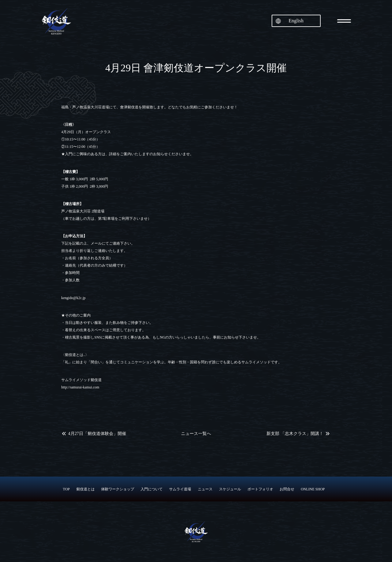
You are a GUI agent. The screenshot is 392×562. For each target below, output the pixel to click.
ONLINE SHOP (313, 489)
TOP (66, 489)
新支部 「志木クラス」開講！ (295, 434)
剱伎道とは (85, 489)
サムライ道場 (180, 489)
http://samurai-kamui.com (80, 387)
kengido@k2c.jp (73, 298)
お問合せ (287, 489)
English (296, 21)
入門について (152, 489)
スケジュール (230, 489)
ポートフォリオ (260, 489)
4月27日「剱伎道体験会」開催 (97, 434)
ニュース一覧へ (196, 434)
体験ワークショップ (118, 489)
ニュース (205, 489)
